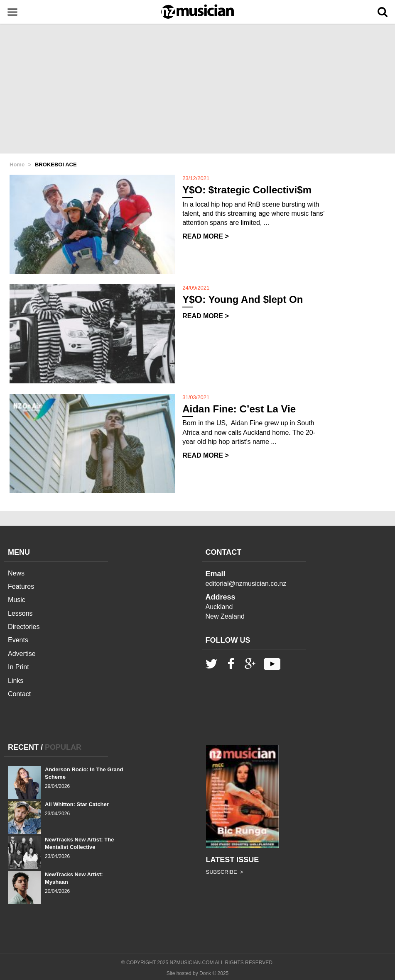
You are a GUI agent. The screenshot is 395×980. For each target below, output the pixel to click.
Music (17, 600)
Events (18, 640)
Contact (19, 694)
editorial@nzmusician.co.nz (246, 584)
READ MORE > (206, 236)
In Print (18, 667)
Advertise (22, 654)
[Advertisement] (197, 89)
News (16, 573)
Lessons (20, 613)
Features (21, 586)
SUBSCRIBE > (225, 872)
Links (16, 681)
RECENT (23, 747)
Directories (24, 627)
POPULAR (63, 747)
